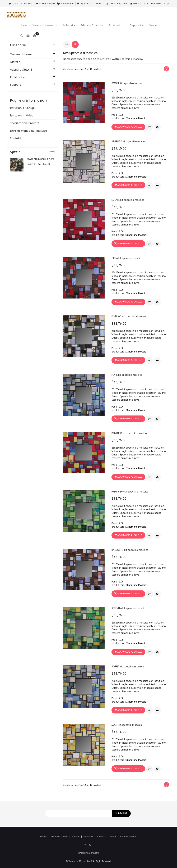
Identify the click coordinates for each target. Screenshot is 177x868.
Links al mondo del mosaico (29, 131)
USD (145, 4)
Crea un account (117, 4)
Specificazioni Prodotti (25, 123)
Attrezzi (68, 25)
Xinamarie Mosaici (136, 118)
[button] (128, 127)
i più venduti (66, 4)
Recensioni (89, 837)
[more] (52, 152)
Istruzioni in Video (22, 116)
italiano (156, 4)
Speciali (83, 4)
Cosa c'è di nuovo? (21, 4)
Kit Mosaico (115, 25)
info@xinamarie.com (88, 853)
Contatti (98, 4)
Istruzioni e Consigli (23, 108)
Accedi (135, 4)
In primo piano (45, 4)
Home (43, 837)
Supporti (136, 25)
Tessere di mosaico (44, 25)
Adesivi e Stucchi (91, 25)
